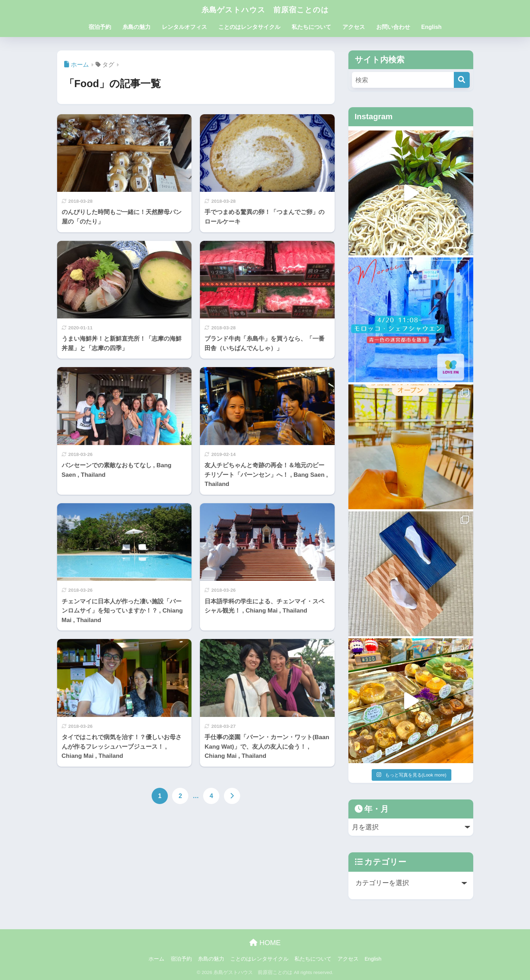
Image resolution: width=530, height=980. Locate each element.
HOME (265, 943)
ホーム (156, 959)
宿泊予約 (100, 27)
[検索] (462, 80)
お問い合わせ (393, 27)
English (432, 27)
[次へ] (232, 796)
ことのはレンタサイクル (249, 27)
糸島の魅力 (136, 27)
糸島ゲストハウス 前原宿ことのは (265, 10)
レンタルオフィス (184, 27)
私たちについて (311, 27)
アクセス (354, 27)
